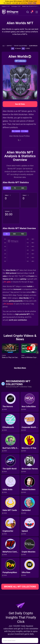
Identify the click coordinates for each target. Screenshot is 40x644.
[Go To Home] (4, 46)
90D (23, 234)
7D (15, 188)
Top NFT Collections (21, 46)
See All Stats (20, 104)
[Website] (19, 140)
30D (23, 188)
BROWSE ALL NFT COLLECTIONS (20, 587)
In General (18, 48)
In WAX (28, 48)
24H (7, 188)
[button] (32, 12)
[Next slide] (37, 354)
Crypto (10, 46)
